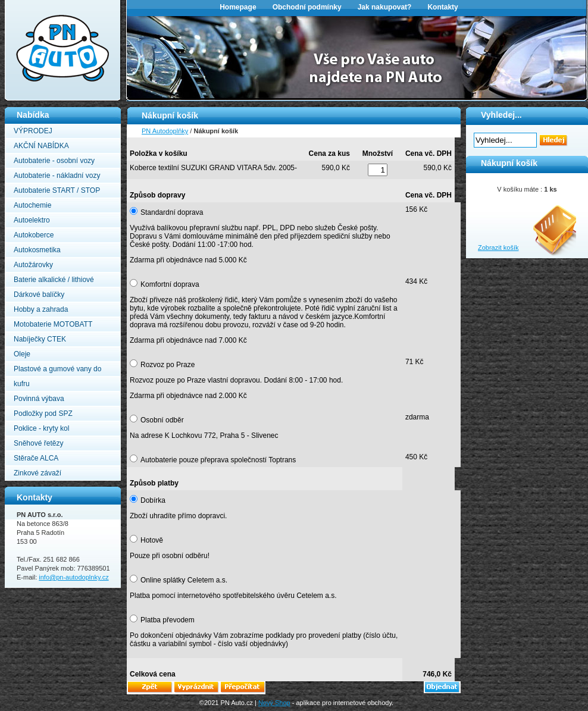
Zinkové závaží (37, 473)
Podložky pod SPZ (43, 414)
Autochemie (32, 205)
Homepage (238, 7)
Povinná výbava (39, 399)
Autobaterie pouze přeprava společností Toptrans (218, 460)
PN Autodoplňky (28, 4)
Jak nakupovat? (385, 7)
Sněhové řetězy (38, 443)
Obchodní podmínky (307, 7)
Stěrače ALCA (36, 458)
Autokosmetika (37, 250)
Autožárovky (33, 265)
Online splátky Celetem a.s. (184, 580)
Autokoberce (34, 235)
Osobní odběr (162, 420)
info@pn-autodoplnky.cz (73, 577)
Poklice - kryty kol (41, 428)
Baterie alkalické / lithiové (54, 280)
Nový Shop (274, 703)
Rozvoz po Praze (168, 365)
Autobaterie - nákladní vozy (57, 176)
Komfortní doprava (170, 284)
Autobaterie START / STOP (57, 190)
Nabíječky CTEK (40, 339)
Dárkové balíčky (39, 295)
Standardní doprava (172, 212)
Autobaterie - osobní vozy (54, 161)
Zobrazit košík (498, 248)
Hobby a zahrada (41, 309)
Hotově (152, 540)
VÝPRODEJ (33, 131)
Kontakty (442, 7)
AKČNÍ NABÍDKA (41, 146)
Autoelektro (32, 220)
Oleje (22, 354)
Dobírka (153, 500)
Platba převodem (168, 620)
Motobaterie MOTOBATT (53, 324)
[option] (357, 57)
